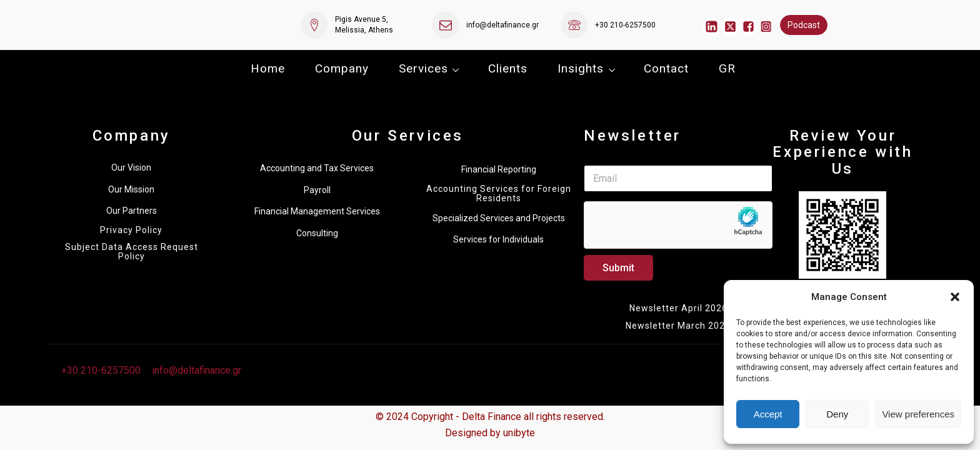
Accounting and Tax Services (317, 168)
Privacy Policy (131, 230)
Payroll (317, 190)
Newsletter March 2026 (678, 326)
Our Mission (131, 189)
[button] (955, 297)
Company (342, 68)
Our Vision (131, 167)
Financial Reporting (499, 169)
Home (268, 68)
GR (727, 68)
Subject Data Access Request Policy (132, 252)
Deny (837, 414)
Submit (618, 268)
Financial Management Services (317, 211)
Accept (768, 414)
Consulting (317, 233)
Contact (666, 68)
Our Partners (132, 211)
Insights (581, 68)
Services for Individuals (498, 239)
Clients (508, 68)
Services (423, 68)
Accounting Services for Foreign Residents (499, 194)
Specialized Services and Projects (499, 218)
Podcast (804, 25)
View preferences (918, 414)
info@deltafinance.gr (502, 25)
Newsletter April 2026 (678, 308)
